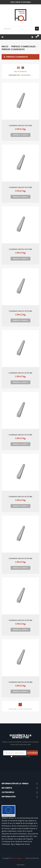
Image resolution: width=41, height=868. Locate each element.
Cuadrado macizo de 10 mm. (20, 125)
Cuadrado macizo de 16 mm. (20, 311)
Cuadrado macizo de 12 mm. (20, 187)
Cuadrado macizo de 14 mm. (21, 249)
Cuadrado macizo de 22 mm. (20, 435)
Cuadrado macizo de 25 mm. (20, 497)
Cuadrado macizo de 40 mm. (21, 682)
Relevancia (27, 75)
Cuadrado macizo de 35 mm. (20, 620)
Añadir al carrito (20, 135)
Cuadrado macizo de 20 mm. (20, 373)
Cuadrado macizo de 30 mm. (20, 558)
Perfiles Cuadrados (16, 57)
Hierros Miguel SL (18, 858)
